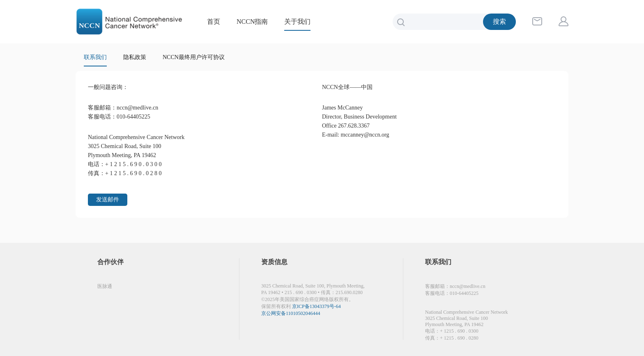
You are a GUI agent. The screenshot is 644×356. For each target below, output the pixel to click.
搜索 (499, 22)
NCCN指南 (252, 22)
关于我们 (297, 22)
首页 (214, 22)
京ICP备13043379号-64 (316, 306)
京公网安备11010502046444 (291, 313)
